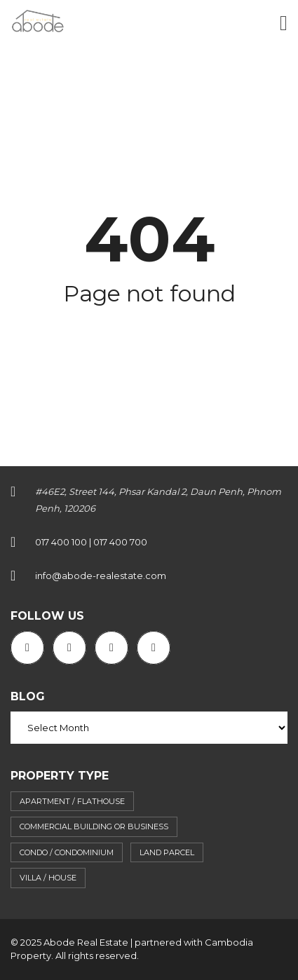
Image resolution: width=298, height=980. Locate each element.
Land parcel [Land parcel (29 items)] (167, 852)
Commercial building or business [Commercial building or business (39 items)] (94, 826)
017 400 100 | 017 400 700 (91, 542)
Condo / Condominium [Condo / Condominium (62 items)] (67, 852)
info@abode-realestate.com (101, 576)
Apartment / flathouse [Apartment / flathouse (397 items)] (72, 801)
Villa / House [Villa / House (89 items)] (48, 878)
